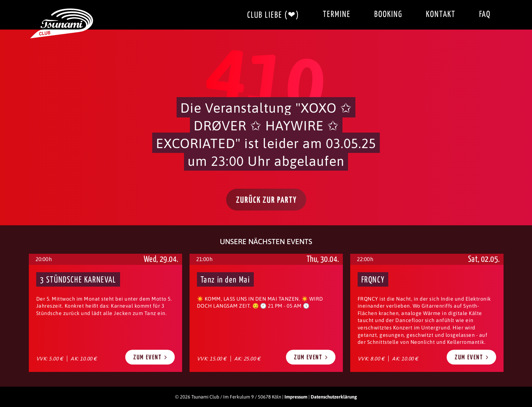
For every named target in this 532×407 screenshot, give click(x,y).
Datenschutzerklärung (334, 397)
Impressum (296, 397)
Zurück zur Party (267, 200)
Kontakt (441, 15)
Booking (388, 15)
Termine (337, 15)
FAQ (485, 15)
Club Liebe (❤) (273, 15)
